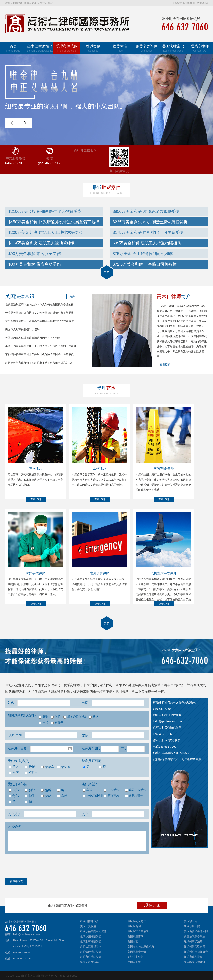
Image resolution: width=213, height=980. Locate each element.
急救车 (48, 767)
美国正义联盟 (88, 926)
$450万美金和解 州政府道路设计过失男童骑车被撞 (54, 222)
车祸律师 (36, 468)
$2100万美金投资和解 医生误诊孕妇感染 (45, 211)
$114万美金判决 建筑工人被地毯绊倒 (42, 243)
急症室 (64, 767)
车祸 (87, 790)
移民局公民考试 (137, 921)
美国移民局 (191, 921)
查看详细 (36, 499)
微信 (56, 717)
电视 (43, 723)
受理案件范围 (67, 48)
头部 (14, 790)
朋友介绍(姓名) (75, 717)
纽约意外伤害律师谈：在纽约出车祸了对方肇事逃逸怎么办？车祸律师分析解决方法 (54, 363)
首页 (13, 48)
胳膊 (46, 790)
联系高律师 (200, 48)
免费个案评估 (147, 48)
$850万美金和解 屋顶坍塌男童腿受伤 (146, 211)
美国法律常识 (173, 48)
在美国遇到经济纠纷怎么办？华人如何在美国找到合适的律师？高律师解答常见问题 (54, 304)
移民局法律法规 (89, 962)
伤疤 (14, 773)
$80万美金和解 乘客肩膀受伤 (35, 264)
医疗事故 (111, 796)
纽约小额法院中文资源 (93, 931)
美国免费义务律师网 (196, 931)
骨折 (30, 767)
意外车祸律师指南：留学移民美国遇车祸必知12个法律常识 (40, 321)
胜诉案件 (106, 187)
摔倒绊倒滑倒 (93, 796)
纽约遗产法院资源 (91, 952)
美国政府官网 (135, 936)
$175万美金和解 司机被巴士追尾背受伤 (148, 232)
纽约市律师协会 (193, 957)
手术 (14, 767)
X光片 (31, 773)
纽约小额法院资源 (91, 936)
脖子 (30, 796)
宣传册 (57, 723)
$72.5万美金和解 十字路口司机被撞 (145, 264)
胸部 (30, 790)
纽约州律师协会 (89, 921)
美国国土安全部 (137, 952)
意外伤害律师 (100, 573)
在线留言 (177, 3)
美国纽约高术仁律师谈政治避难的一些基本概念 (33, 338)
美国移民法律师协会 (196, 962)
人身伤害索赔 (151, 685)
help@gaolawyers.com (27, 934)
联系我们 (190, 3)
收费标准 (120, 48)
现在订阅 (152, 905)
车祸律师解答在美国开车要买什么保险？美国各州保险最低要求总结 (45, 354)
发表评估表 (16, 881)
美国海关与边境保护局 (141, 947)
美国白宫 (133, 942)
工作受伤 (111, 790)
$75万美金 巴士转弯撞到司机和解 (143, 254)
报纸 (94, 717)
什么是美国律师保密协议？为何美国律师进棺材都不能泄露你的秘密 (45, 313)
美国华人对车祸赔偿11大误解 (22, 329)
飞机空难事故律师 (164, 573)
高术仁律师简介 (40, 48)
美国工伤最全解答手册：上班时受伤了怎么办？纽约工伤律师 (41, 346)
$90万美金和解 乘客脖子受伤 (35, 254)
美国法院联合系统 (195, 936)
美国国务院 (134, 962)
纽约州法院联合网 (195, 947)
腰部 (46, 796)
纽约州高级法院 (193, 942)
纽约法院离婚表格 (91, 947)
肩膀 (62, 796)
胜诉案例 (93, 48)
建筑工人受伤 (135, 790)
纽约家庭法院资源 (91, 957)
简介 (174, 296)
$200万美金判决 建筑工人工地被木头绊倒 (46, 232)
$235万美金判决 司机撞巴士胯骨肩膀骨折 (150, 222)
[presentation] (36, 867)
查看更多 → (167, 365)
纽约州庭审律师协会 (196, 952)
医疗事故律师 (36, 573)
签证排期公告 (135, 957)
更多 (107, 272)
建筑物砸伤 (134, 796)
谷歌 (43, 717)
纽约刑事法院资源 (91, 942)
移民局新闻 (134, 926)
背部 (14, 796)
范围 (106, 388)
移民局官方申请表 (138, 931)
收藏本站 (202, 3)
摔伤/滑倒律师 (163, 468)
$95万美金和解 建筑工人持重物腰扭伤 (147, 243)
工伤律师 (100, 468)
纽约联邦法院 (192, 926)
